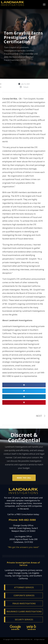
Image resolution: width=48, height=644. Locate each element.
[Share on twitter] (24, 391)
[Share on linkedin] (24, 397)
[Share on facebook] (24, 385)
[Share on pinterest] (24, 402)
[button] (44, 4)
